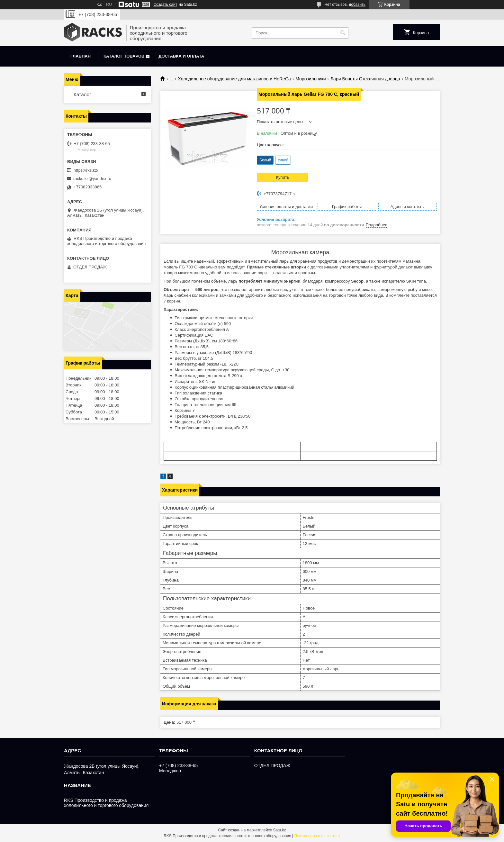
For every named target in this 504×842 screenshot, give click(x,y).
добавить (357, 5)
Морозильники (310, 79)
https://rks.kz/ (86, 170)
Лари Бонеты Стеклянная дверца (365, 79)
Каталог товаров (124, 56)
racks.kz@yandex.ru (92, 179)
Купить (282, 177)
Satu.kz (279, 830)
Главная (81, 56)
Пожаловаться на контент (317, 836)
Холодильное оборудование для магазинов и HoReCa (234, 79)
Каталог (82, 94)
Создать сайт (165, 5)
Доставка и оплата (181, 56)
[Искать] (343, 33)
